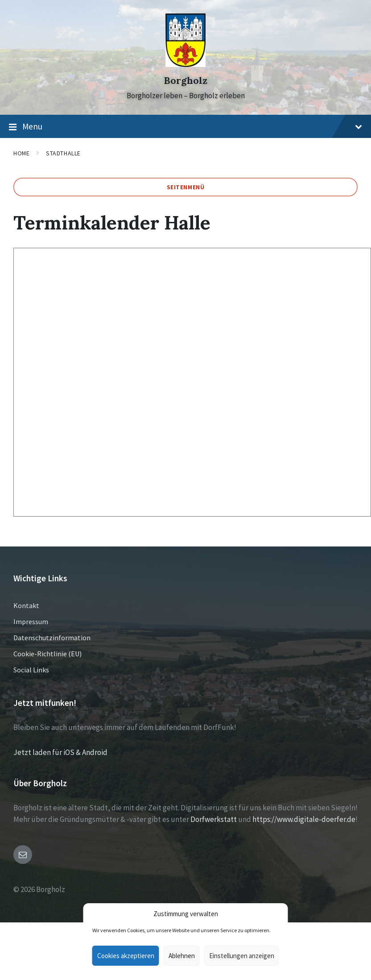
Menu (185, 127)
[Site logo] (185, 64)
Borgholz (185, 81)
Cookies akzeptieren (126, 956)
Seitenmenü (186, 187)
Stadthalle (63, 153)
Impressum (31, 621)
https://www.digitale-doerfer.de (304, 819)
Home (21, 153)
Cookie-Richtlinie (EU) (47, 654)
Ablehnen (182, 956)
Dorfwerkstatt (214, 819)
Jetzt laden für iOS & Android (60, 752)
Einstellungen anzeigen (242, 956)
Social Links (31, 670)
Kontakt (26, 605)
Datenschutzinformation (52, 638)
